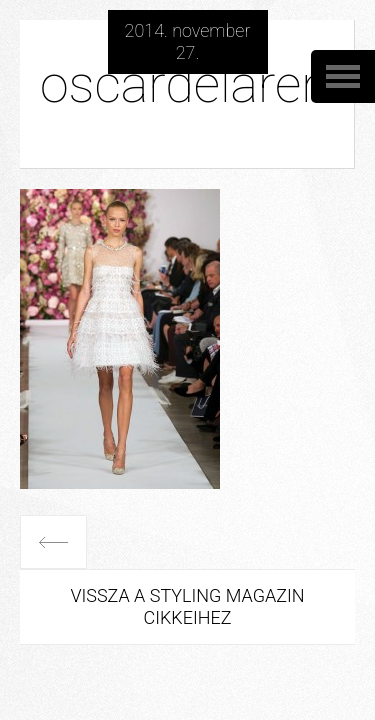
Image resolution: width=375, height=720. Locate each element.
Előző (53, 542)
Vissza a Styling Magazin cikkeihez (187, 606)
